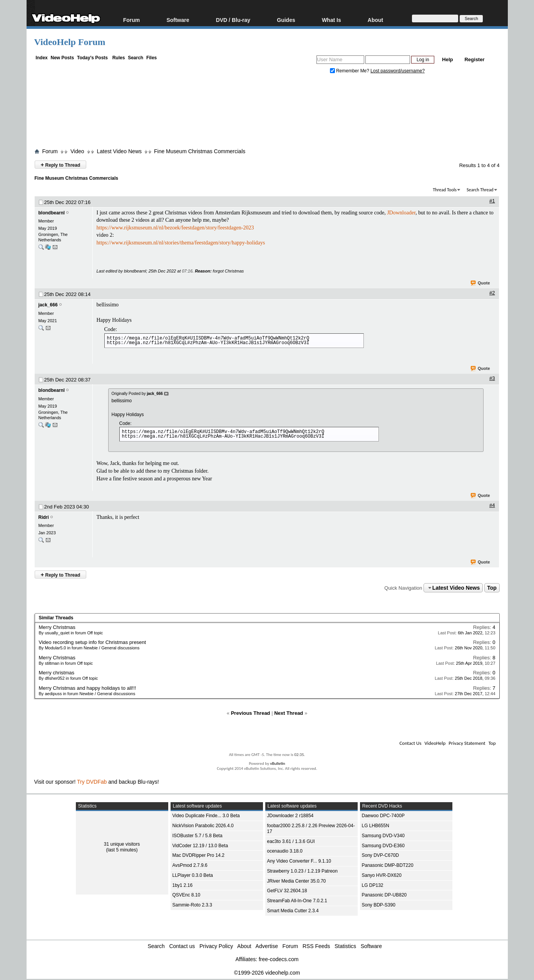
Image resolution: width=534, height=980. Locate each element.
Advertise (267, 946)
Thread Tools (445, 190)
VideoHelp (435, 743)
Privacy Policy (216, 946)
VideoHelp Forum (70, 42)
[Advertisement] (267, 113)
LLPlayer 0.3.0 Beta (193, 875)
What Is (331, 20)
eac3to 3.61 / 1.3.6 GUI (291, 841)
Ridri (44, 517)
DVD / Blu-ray (233, 20)
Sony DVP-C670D (381, 855)
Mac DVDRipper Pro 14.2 (198, 855)
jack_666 (48, 305)
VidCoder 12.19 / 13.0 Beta (200, 846)
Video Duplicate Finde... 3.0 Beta (206, 816)
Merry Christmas (57, 627)
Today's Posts (92, 58)
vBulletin (277, 763)
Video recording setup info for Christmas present (93, 642)
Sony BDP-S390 (379, 905)
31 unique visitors (122, 844)
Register (474, 59)
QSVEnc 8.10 (187, 895)
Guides (286, 20)
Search (136, 58)
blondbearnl (52, 213)
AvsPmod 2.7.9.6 (190, 865)
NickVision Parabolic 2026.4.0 (203, 826)
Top (492, 588)
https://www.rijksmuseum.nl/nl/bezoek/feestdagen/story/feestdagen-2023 (175, 228)
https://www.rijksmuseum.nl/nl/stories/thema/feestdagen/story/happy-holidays (181, 243)
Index (41, 58)
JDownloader (401, 213)
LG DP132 (373, 885)
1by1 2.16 (183, 885)
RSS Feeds (316, 946)
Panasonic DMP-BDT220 (388, 865)
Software (178, 20)
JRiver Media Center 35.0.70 (297, 881)
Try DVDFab (92, 782)
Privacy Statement (467, 743)
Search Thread (480, 190)
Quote (481, 283)
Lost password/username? (398, 71)
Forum (132, 20)
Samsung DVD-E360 (383, 846)
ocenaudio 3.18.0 (285, 851)
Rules (119, 58)
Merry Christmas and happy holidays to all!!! (88, 688)
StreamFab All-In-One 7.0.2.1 (297, 901)
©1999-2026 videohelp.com (267, 973)
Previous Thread (251, 713)
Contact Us (410, 743)
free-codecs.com (279, 959)
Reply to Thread (61, 165)
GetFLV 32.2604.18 (287, 891)
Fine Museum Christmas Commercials (200, 151)
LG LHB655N (376, 826)
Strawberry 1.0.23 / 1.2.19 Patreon (302, 871)
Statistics (345, 946)
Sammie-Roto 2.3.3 (192, 905)
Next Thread (289, 713)
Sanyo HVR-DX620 (382, 875)
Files (151, 58)
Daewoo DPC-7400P (383, 816)
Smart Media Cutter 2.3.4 (293, 911)
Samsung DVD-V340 (383, 836)
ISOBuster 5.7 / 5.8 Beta (198, 836)
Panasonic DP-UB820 (384, 895)
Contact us (182, 946)
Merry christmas (57, 673)
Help (447, 59)
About (375, 20)
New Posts (63, 58)
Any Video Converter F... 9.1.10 (299, 861)
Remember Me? (350, 71)
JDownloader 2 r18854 (290, 816)
